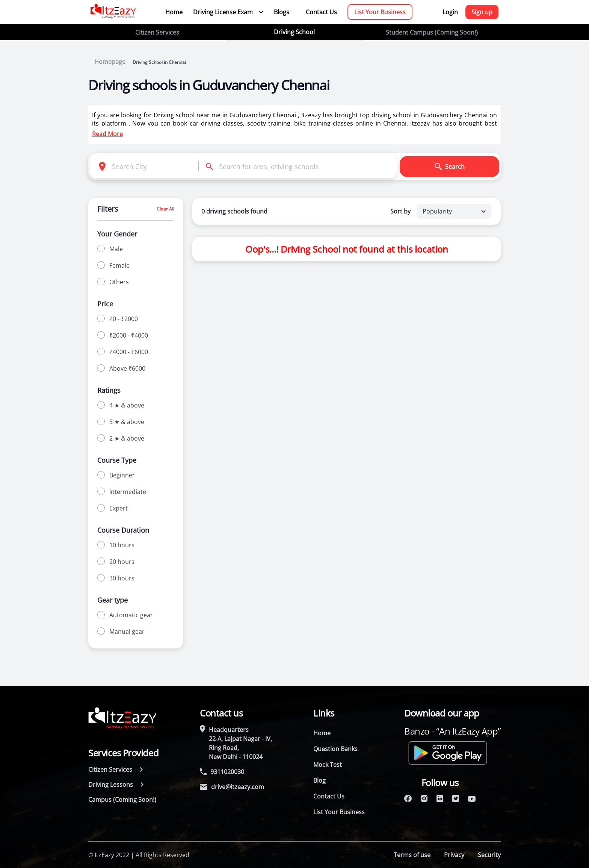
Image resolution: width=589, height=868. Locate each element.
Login (450, 12)
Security (489, 855)
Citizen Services (157, 32)
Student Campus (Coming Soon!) (432, 32)
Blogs (282, 12)
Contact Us (321, 12)
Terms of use (412, 855)
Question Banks (335, 749)
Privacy (454, 855)
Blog (319, 780)
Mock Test (328, 765)
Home (174, 12)
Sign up (482, 12)
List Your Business (380, 12)
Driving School (294, 32)
